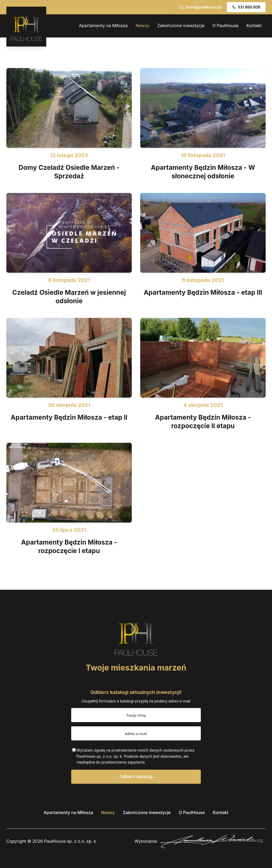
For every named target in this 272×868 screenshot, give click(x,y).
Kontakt (254, 26)
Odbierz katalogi (136, 777)
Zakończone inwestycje (181, 26)
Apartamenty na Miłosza (103, 26)
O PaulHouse (226, 26)
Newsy (143, 26)
